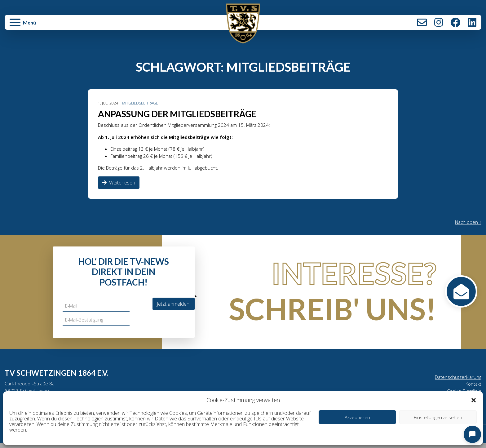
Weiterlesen (119, 185)
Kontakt (422, 22)
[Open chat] (472, 434)
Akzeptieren (357, 417)
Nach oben (467, 225)
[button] (474, 400)
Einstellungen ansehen (438, 417)
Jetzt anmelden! (174, 306)
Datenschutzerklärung (457, 380)
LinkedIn (472, 22)
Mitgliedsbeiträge (141, 103)
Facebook (455, 22)
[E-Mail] (97, 309)
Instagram (439, 22)
